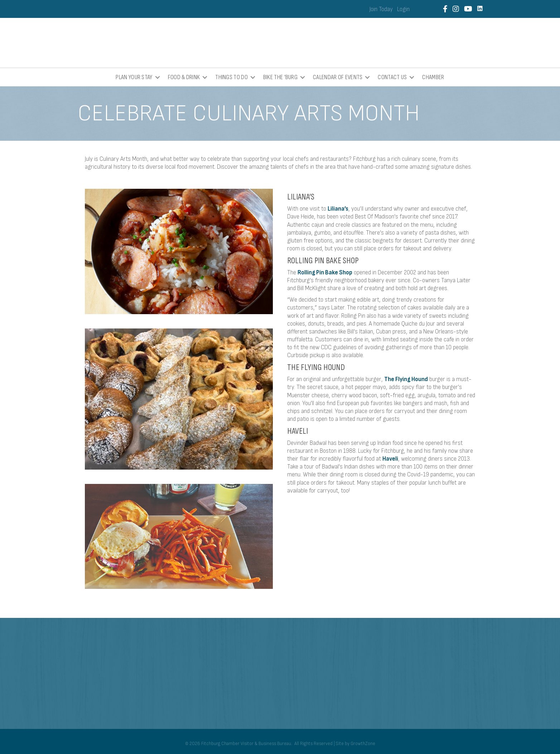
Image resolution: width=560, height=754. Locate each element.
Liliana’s (338, 209)
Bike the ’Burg (280, 77)
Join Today (381, 9)
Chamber (433, 77)
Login (403, 9)
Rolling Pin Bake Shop (325, 273)
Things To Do (231, 77)
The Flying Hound (406, 379)
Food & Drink (184, 77)
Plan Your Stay (134, 77)
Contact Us (392, 77)
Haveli (390, 459)
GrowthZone (363, 744)
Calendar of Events (338, 77)
